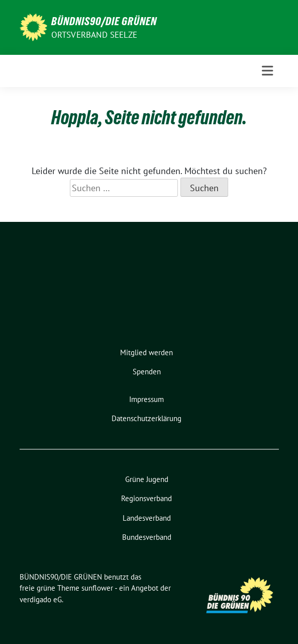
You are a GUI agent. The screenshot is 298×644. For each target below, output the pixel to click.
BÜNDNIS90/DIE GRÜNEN (104, 21)
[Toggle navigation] (267, 71)
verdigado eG (41, 599)
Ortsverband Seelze (94, 35)
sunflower (97, 588)
